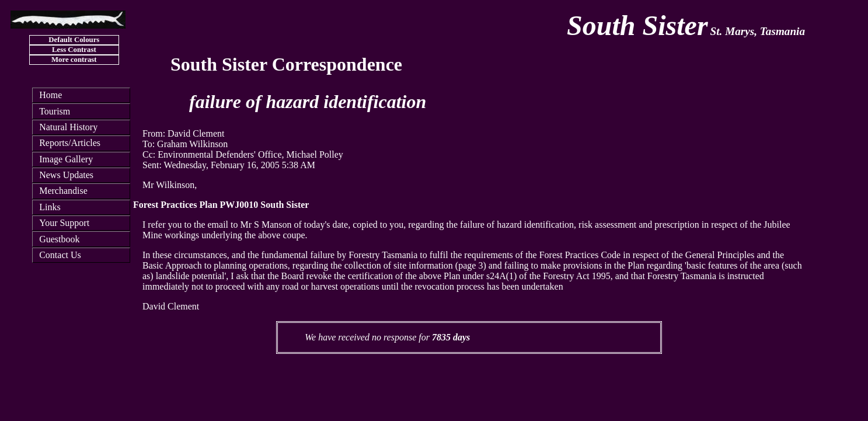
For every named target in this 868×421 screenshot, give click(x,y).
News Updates (66, 175)
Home (50, 95)
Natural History (68, 127)
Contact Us (60, 255)
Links (50, 207)
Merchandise (63, 191)
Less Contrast (74, 50)
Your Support (64, 223)
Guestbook (59, 239)
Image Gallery (66, 159)
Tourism (55, 111)
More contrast (74, 60)
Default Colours (74, 40)
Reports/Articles (70, 143)
